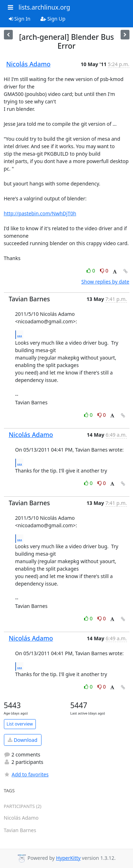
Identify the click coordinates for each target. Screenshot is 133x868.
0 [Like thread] (91, 271)
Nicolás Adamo (29, 64)
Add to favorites (26, 774)
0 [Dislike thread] (104, 271)
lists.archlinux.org (44, 7)
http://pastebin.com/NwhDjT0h (40, 213)
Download (23, 740)
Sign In (20, 19)
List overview (20, 724)
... (20, 334)
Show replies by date (105, 282)
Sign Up (53, 19)
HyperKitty (68, 858)
